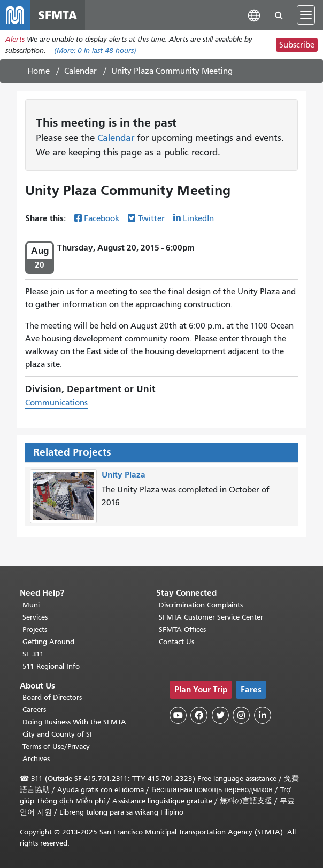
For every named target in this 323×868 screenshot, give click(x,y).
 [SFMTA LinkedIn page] (263, 715)
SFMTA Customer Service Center (211, 617)
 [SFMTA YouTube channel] (178, 715)
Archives (36, 759)
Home (39, 71)
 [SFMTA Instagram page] (241, 715)
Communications (56, 403)
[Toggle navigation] (306, 15)
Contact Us (176, 642)
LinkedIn (198, 218)
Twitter (151, 218)
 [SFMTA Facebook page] (199, 715)
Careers (34, 710)
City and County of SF (58, 734)
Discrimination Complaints (201, 605)
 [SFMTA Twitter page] (220, 715)
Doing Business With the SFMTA (74, 722)
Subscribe (297, 45)
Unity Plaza (124, 475)
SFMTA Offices (182, 630)
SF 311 (33, 654)
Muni (31, 605)
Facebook (102, 218)
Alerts (15, 39)
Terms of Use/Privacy (56, 746)
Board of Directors (52, 697)
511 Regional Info (51, 666)
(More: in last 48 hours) (95, 50)
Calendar (80, 71)
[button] (254, 15)
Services (35, 617)
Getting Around (48, 642)
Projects (35, 630)
